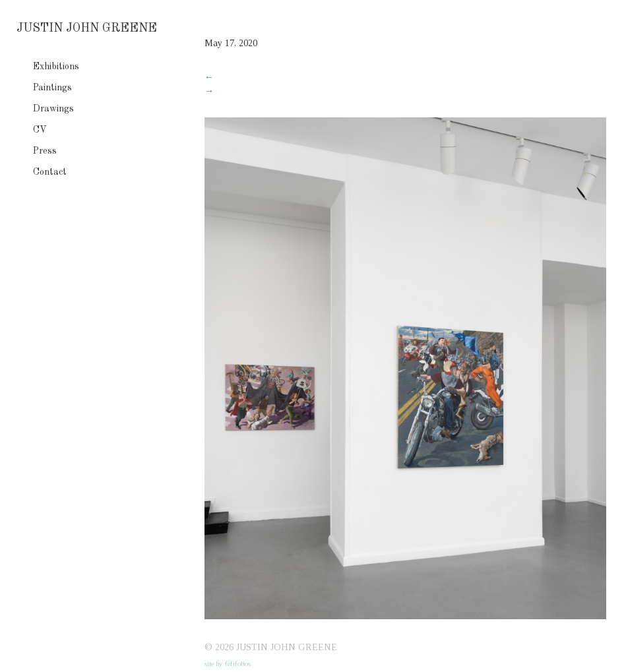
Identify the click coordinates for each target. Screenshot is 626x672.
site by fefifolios (228, 663)
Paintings (52, 88)
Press (45, 151)
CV (40, 130)
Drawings (53, 109)
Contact (50, 172)
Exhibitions (56, 67)
